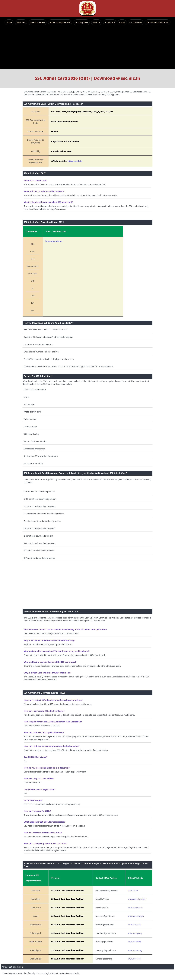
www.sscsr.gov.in (135, 908)
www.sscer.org (134, 959)
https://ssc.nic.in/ (54, 241)
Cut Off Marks (136, 22)
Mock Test (21, 22)
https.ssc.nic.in (75, 161)
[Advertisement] (87, 47)
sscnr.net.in (133, 890)
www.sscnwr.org (135, 950)
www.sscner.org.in (136, 916)
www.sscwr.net (134, 925)
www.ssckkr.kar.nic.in (137, 899)
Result (122, 22)
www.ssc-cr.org (134, 942)
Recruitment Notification (157, 22)
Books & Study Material (60, 22)
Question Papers (38, 22)
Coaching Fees (82, 22)
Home (9, 22)
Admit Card (110, 22)
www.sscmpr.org (135, 933)
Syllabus (96, 22)
